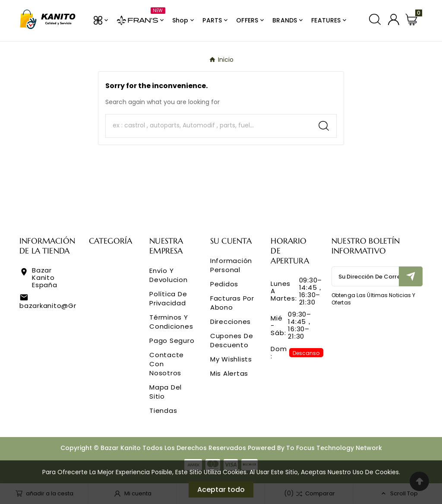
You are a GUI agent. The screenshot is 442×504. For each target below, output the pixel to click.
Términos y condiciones (171, 322)
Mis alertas (229, 373)
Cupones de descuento (232, 340)
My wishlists (231, 359)
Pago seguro (172, 341)
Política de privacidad (168, 298)
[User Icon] (393, 19)
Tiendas (163, 410)
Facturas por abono (232, 303)
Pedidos (224, 284)
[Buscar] (208, 126)
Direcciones (230, 322)
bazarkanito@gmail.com (63, 306)
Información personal (231, 265)
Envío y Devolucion (169, 275)
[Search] (324, 126)
